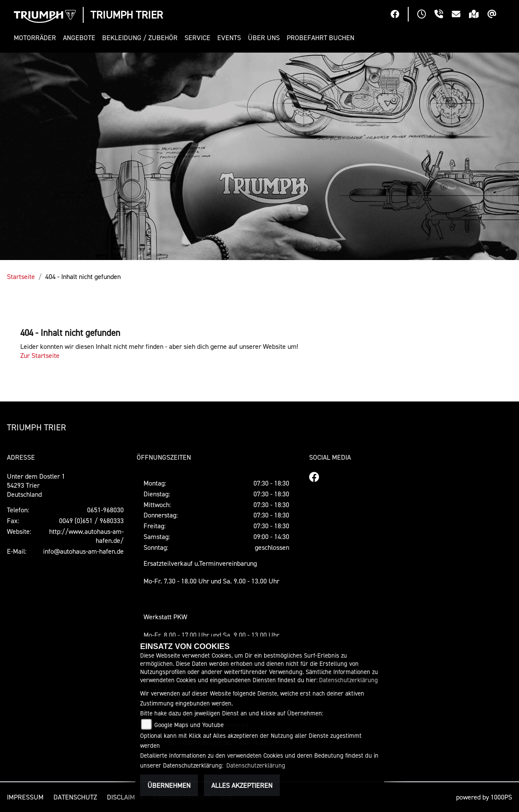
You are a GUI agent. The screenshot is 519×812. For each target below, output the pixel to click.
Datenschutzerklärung (349, 680)
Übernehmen (169, 785)
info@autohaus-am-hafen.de (83, 551)
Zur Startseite (40, 355)
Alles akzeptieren (242, 785)
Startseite (21, 276)
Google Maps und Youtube (189, 725)
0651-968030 (105, 510)
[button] (37, 38)
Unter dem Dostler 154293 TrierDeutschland (36, 485)
